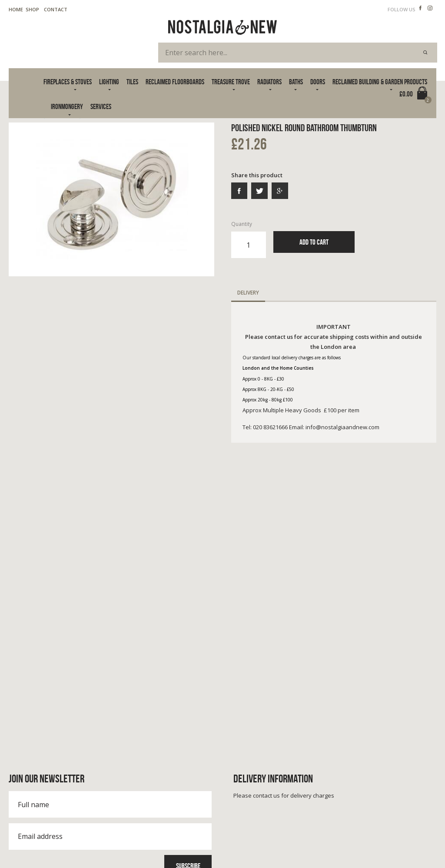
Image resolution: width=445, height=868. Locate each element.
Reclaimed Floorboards (175, 82)
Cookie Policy (75, 841)
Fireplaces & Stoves (68, 82)
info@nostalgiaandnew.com (60, 781)
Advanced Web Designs (409, 850)
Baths (296, 82)
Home (16, 9)
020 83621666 (38, 773)
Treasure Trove (231, 82)
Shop (32, 9)
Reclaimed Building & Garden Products (380, 82)
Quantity (249, 239)
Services (101, 106)
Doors (318, 82)
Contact (56, 9)
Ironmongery (67, 106)
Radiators (269, 82)
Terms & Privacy (28, 841)
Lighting (109, 82)
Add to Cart (314, 242)
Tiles (132, 82)
